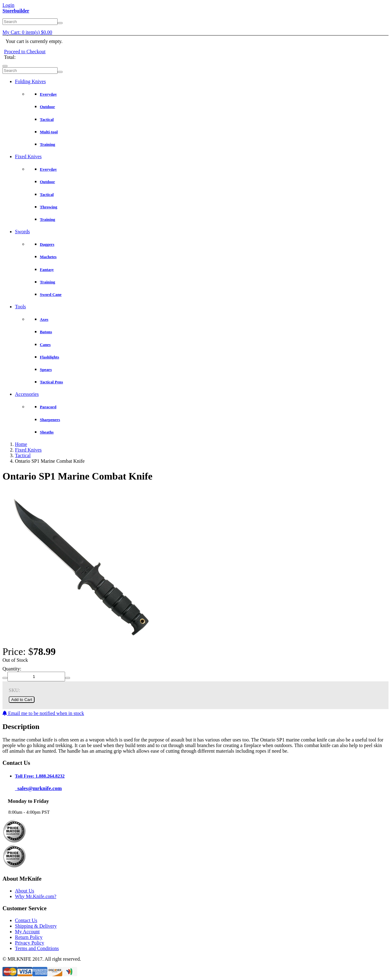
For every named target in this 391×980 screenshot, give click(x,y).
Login (8, 5)
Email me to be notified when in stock (43, 713)
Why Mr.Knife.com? (36, 896)
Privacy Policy (30, 943)
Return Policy (29, 937)
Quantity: (12, 669)
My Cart (27, 32)
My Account (27, 932)
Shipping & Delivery (36, 926)
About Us (25, 891)
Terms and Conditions (37, 948)
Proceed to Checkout (25, 52)
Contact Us (26, 920)
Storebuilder (16, 11)
